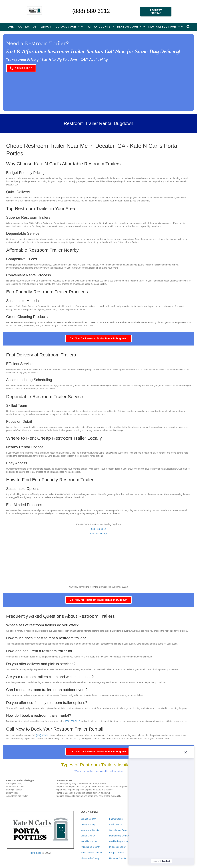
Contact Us (28, 27)
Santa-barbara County (91, 853)
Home (10, 27)
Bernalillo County (89, 841)
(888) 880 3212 (91, 11)
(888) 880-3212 (98, 529)
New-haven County (90, 830)
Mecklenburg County (119, 841)
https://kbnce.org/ (98, 534)
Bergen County (116, 853)
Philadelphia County (90, 847)
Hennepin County (118, 858)
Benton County (129, 27)
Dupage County (68, 27)
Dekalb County (88, 836)
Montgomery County (119, 836)
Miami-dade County (90, 858)
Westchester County (119, 830)
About (46, 27)
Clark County (116, 824)
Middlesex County (118, 847)
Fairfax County (98, 27)
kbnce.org (36, 853)
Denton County (88, 824)
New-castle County (164, 27)
